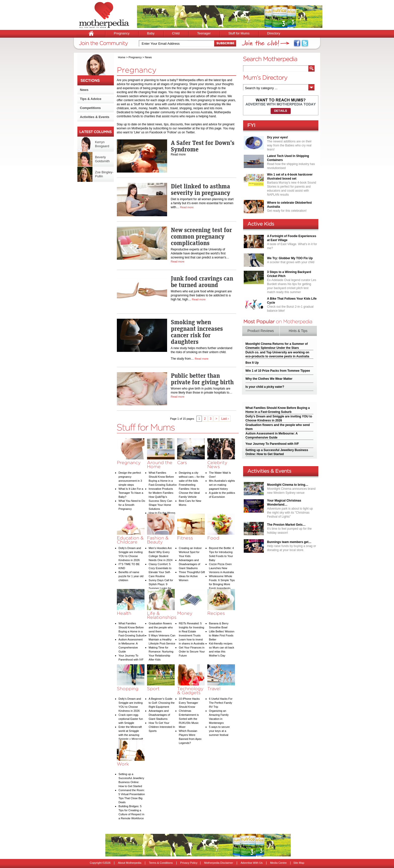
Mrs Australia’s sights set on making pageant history (222, 485)
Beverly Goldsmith (102, 159)
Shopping (128, 689)
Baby (151, 33)
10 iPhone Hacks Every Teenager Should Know (189, 703)
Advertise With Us (252, 863)
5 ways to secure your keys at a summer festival (219, 731)
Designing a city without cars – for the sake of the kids (192, 477)
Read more (187, 207)
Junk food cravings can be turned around (202, 282)
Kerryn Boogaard (102, 144)
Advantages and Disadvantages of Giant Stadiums (190, 564)
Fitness (185, 538)
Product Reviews (261, 331)
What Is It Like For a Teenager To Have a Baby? (131, 493)
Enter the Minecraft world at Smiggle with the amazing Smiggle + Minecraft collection (131, 735)
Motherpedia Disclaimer (219, 863)
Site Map (299, 863)
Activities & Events (95, 117)
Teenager (204, 33)
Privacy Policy (189, 863)
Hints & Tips (298, 331)
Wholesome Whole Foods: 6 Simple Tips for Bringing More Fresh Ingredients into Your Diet (222, 584)
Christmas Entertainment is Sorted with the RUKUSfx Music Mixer (189, 719)
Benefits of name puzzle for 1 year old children (131, 576)
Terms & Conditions (161, 863)
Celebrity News (217, 465)
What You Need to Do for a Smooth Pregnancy (132, 505)
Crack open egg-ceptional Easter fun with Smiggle (131, 719)
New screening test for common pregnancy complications (201, 236)
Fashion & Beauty (158, 540)
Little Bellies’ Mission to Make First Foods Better (222, 635)
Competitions (90, 108)
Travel (214, 689)
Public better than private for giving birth (202, 379)
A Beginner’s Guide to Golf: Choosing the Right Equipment (162, 703)
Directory (274, 33)
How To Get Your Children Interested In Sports (162, 727)
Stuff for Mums (239, 33)
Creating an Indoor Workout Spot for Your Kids (190, 552)
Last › (225, 419)
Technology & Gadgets (190, 691)
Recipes (216, 613)
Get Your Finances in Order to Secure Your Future (192, 652)
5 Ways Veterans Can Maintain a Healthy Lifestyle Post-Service (162, 639)
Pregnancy (122, 33)
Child (176, 33)
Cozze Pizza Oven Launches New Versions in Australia (221, 568)
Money (185, 613)
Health (124, 613)
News (84, 90)
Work (123, 764)
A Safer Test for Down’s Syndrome (203, 146)
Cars (182, 463)
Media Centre (278, 863)
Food (213, 538)
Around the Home (160, 465)
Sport (153, 689)
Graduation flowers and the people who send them (161, 627)
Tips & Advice (91, 99)
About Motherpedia (130, 863)
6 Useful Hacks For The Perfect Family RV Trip (221, 703)
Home (122, 57)
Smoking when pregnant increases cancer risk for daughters (197, 332)
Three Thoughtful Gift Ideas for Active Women (192, 576)
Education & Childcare (130, 540)
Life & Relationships (162, 615)
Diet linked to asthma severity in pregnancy (201, 189)
